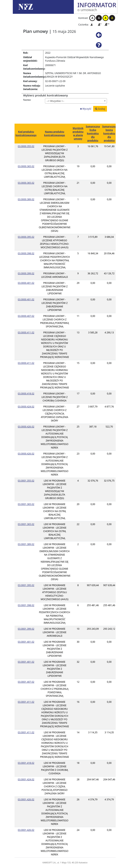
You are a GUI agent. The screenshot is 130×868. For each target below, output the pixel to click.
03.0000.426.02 (26, 427)
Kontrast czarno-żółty (112, 18)
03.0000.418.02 (26, 394)
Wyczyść (86, 109)
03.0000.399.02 (26, 273)
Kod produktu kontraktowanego (26, 133)
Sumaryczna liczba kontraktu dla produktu (93, 133)
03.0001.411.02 (26, 702)
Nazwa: (27, 100)
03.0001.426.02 (26, 799)
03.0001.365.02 (26, 504)
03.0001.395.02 (26, 585)
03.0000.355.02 (26, 146)
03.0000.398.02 (26, 253)
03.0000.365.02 (26, 166)
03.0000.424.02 (26, 407)
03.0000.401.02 (26, 283)
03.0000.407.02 (26, 316)
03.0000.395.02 (26, 237)
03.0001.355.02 (26, 481)
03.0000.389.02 (26, 199)
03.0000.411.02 (26, 333)
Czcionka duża (107, 24)
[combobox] (76, 101)
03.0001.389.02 (26, 544)
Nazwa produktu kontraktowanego (55, 133)
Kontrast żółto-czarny (105, 18)
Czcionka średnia (100, 24)
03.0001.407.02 (26, 682)
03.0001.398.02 (26, 605)
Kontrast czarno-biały (99, 18)
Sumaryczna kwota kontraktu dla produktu (109, 133)
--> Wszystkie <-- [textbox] (55, 101)
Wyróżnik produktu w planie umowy (78, 133)
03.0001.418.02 (26, 763)
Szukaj (100, 109)
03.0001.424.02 (26, 779)
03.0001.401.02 (26, 642)
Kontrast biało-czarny (92, 18)
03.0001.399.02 (26, 629)
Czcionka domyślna (93, 24)
